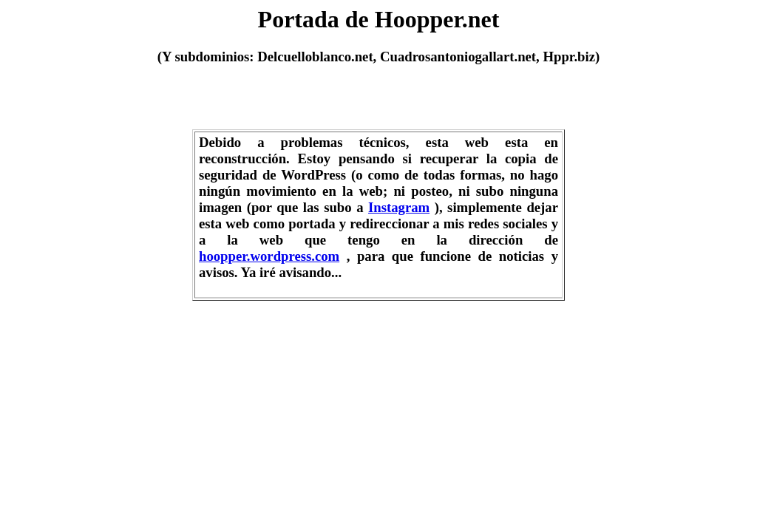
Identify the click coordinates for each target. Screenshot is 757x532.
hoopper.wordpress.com (269, 256)
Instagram (399, 207)
